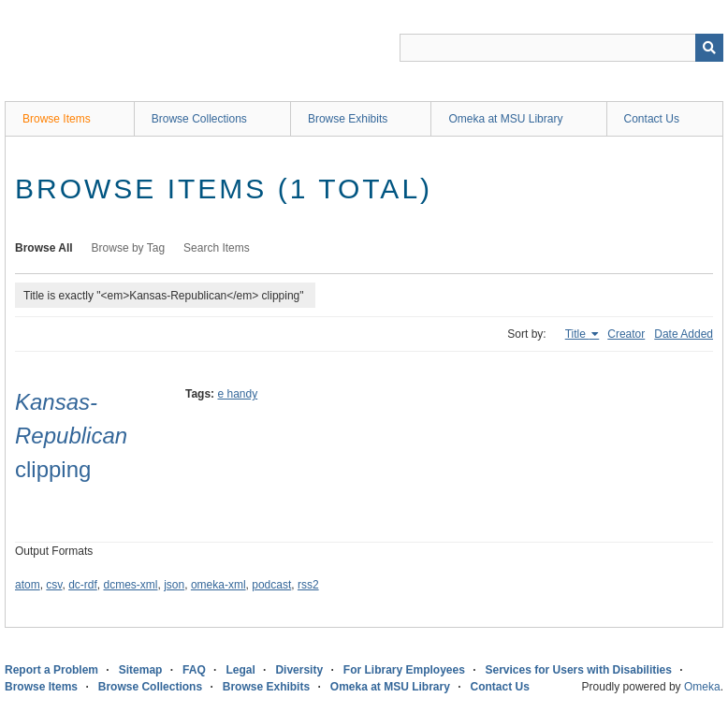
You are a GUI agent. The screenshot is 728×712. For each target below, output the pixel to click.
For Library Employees (404, 670)
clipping (71, 436)
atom (28, 585)
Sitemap (141, 670)
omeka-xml (218, 585)
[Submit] (709, 48)
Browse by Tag (129, 248)
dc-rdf (83, 585)
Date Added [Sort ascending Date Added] (684, 334)
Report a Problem (51, 670)
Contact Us (652, 119)
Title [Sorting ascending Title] (577, 334)
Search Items (217, 248)
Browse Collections (199, 119)
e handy (237, 394)
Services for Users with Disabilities (579, 670)
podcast (271, 585)
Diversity (299, 670)
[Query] (561, 48)
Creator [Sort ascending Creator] (626, 334)
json (174, 585)
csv (54, 585)
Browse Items (57, 119)
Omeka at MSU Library (505, 119)
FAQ (194, 670)
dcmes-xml (131, 585)
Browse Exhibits (348, 119)
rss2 (308, 585)
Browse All (44, 248)
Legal (240, 670)
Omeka (702, 687)
